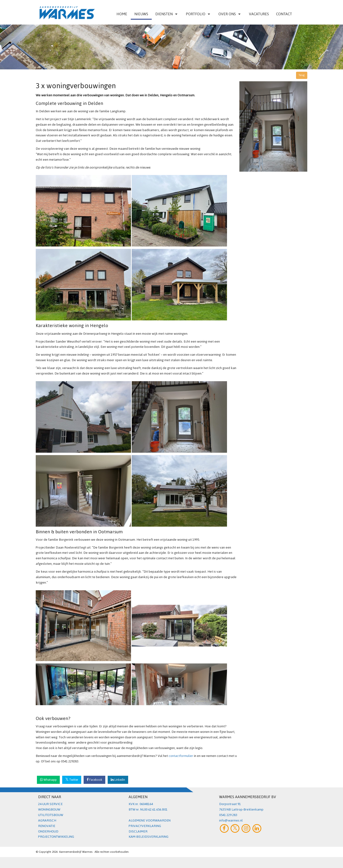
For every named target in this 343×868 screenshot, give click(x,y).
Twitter (72, 780)
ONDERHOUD (48, 831)
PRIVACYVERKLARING (145, 826)
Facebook (94, 780)
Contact (284, 14)
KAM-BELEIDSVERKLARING (149, 837)
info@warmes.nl (231, 820)
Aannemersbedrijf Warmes (76, 852)
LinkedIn (118, 780)
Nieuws (141, 14)
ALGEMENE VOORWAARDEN (150, 820)
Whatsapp (48, 780)
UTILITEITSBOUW (51, 815)
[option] (171, 47)
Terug (302, 75)
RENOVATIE (47, 826)
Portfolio (199, 14)
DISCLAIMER (138, 831)
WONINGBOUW (49, 809)
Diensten (167, 14)
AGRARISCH (47, 820)
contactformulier (181, 756)
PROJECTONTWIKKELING (56, 837)
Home (122, 14)
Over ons (230, 14)
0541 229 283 (228, 815)
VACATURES (259, 14)
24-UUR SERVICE (50, 804)
